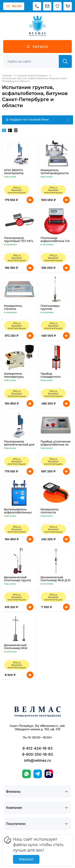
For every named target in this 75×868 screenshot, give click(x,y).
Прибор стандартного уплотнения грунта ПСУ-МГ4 (55, 378)
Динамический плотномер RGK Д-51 (56, 579)
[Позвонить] (37, 6)
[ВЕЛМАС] (37, 26)
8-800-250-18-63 (38, 754)
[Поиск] (33, 61)
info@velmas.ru (37, 760)
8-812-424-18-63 (37, 748)
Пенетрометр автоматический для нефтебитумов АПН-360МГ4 (19, 446)
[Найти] (65, 61)
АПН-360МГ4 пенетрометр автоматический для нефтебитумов (19, 175)
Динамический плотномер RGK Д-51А (16, 648)
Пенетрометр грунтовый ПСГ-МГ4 (18, 240)
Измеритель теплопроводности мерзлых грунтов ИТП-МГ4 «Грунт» (55, 175)
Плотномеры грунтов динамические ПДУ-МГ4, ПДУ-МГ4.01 (56, 310)
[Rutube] (49, 774)
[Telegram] (38, 774)
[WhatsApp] (26, 774)
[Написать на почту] (47, 6)
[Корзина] (68, 6)
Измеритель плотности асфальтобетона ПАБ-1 (52, 514)
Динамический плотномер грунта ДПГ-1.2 (17, 580)
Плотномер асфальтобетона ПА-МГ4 (56, 241)
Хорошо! (26, 859)
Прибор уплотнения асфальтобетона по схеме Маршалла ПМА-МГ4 (56, 446)
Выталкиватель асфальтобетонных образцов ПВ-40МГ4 (19, 512)
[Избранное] (57, 6)
